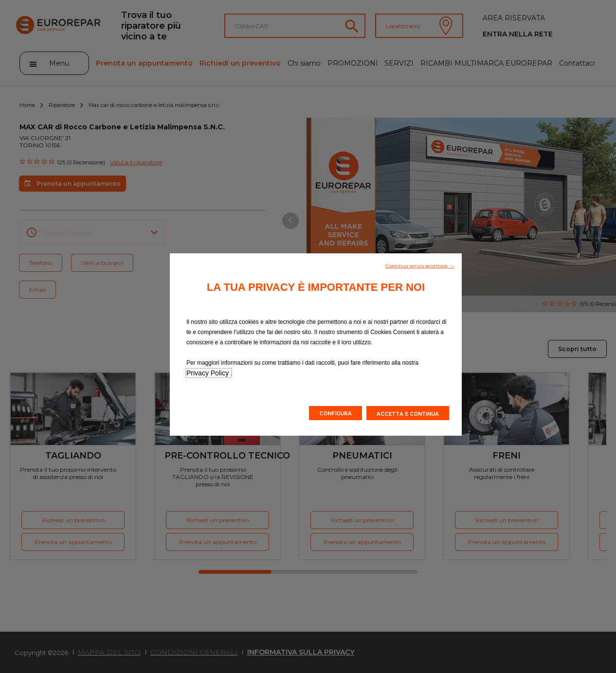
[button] (420, 265)
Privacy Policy (208, 373)
